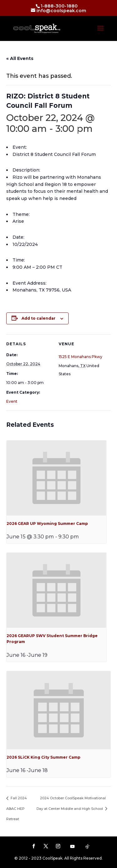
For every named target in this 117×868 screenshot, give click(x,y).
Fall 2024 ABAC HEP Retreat (17, 808)
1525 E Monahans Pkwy (80, 357)
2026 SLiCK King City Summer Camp (44, 757)
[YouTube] (72, 846)
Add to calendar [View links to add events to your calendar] (39, 318)
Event (12, 401)
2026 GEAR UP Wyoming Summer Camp (47, 524)
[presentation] (56, 478)
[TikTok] (87, 846)
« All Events (20, 58)
